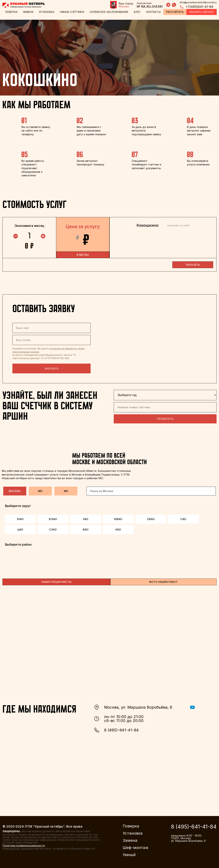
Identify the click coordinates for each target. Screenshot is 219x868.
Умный (129, 854)
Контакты (154, 12)
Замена (28, 12)
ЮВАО (118, 518)
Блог (138, 12)
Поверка (11, 12)
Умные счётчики (72, 12)
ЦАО (20, 529)
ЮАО (20, 518)
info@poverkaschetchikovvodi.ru (198, 2)
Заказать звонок (201, 12)
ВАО (86, 529)
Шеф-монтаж (136, 847)
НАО (118, 529)
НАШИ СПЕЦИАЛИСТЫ (56, 581)
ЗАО (86, 518)
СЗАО (53, 529)
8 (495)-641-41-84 (116, 729)
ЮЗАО (53, 518)
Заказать (51, 368)
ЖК (66, 490)
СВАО (151, 518)
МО (40, 490)
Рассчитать (175, 12)
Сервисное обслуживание (110, 12)
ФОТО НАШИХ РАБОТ (163, 581)
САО (183, 518)
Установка (46, 12)
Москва (15, 490)
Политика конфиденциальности (24, 845)
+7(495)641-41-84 (197, 7)
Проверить (165, 418)
